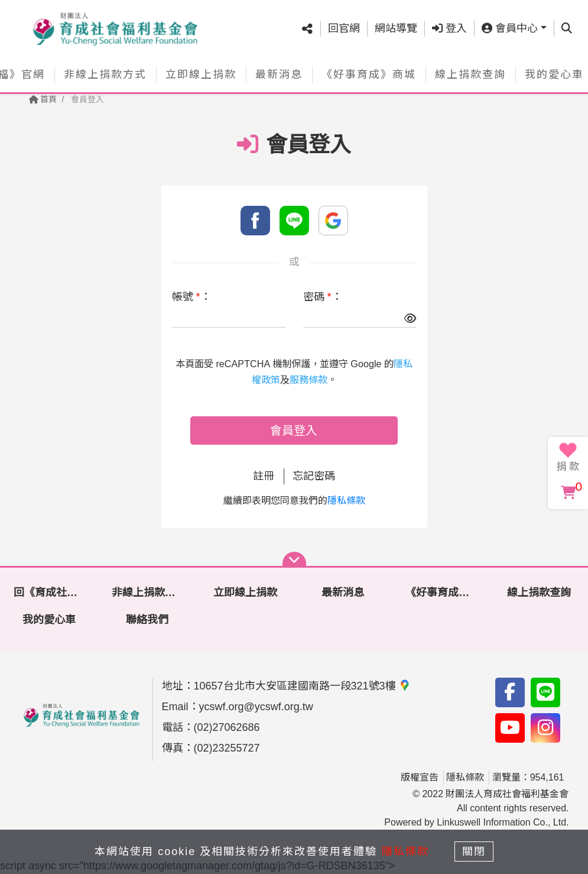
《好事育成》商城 (369, 75)
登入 (449, 28)
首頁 (43, 99)
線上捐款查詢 (470, 75)
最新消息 (279, 75)
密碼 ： (323, 297)
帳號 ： (191, 297)
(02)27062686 (227, 727)
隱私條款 (346, 501)
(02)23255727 (227, 748)
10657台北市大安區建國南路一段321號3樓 (302, 686)
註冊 (264, 476)
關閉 (474, 852)
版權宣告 (420, 777)
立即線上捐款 (201, 75)
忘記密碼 (314, 476)
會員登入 (294, 430)
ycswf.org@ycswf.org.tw (256, 707)
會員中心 (510, 28)
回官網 (344, 28)
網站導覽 (396, 28)
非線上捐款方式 (105, 75)
